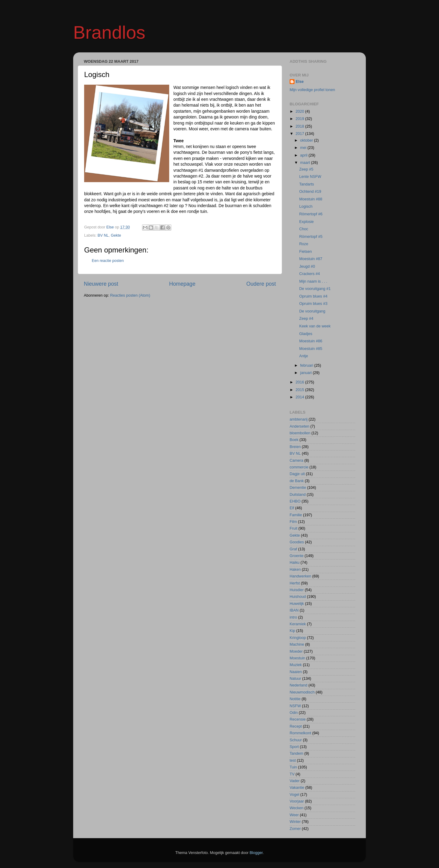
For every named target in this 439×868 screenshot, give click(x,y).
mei (304, 148)
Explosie (306, 222)
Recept (296, 726)
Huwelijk (297, 604)
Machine (297, 644)
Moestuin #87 (311, 259)
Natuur (295, 679)
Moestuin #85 (311, 349)
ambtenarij (299, 419)
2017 (300, 134)
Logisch (306, 206)
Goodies (297, 542)
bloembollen (300, 433)
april (304, 155)
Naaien (296, 672)
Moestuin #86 (311, 341)
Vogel (294, 795)
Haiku (294, 563)
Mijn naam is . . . (313, 281)
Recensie (298, 719)
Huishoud (298, 597)
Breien (295, 447)
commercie (299, 467)
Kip (292, 631)
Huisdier (297, 590)
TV (292, 774)
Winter (295, 822)
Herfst (295, 583)
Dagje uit (297, 474)
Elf (292, 508)
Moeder (296, 651)
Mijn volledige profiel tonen (312, 90)
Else (300, 82)
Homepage (182, 284)
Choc (303, 229)
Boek (294, 440)
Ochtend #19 (310, 192)
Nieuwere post (101, 284)
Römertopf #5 (311, 237)
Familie (296, 515)
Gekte (116, 235)
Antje (303, 356)
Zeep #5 (306, 169)
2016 (300, 382)
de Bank (297, 481)
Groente (297, 556)
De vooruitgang (312, 311)
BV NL (103, 235)
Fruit (293, 528)
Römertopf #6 (311, 214)
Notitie (295, 699)
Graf (293, 549)
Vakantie (297, 788)
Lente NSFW (310, 177)
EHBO (295, 501)
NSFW (295, 706)
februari (307, 365)
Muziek (296, 665)
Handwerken (300, 576)
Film (293, 522)
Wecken (296, 808)
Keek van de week (315, 326)
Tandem (296, 753)
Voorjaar (297, 801)
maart (306, 163)
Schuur (296, 740)
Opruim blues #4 (313, 296)
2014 (300, 397)
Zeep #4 (306, 319)
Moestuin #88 (311, 199)
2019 (300, 119)
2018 (300, 126)
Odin (294, 713)
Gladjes (306, 334)
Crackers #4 (309, 274)
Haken (295, 570)
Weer (294, 815)
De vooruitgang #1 (315, 289)
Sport (294, 747)
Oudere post (261, 284)
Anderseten (299, 426)
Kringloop (298, 638)
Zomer (295, 829)
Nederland (298, 685)
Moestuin (297, 658)
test (293, 760)
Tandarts (306, 184)
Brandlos (109, 32)
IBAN (294, 610)
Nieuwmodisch (302, 692)
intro (293, 617)
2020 (300, 111)
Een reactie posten (108, 261)
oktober (307, 140)
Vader (295, 781)
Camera (296, 460)
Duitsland (298, 495)
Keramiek (298, 624)
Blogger (256, 853)
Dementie (298, 488)
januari (307, 373)
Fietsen (305, 252)
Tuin (293, 767)
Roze (303, 244)
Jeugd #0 (307, 266)
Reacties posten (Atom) (130, 295)
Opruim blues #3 (313, 304)
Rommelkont (300, 733)
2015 (300, 390)
